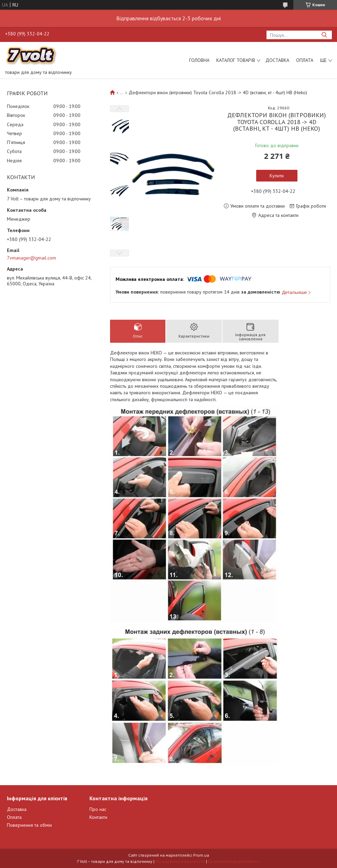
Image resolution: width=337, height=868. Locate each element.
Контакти (98, 817)
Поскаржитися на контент (180, 861)
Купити (277, 176)
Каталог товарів (236, 60)
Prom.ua (201, 855)
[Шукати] (324, 35)
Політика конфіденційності (234, 861)
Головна (199, 60)
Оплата (305, 60)
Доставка (277, 60)
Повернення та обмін (29, 825)
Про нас (98, 809)
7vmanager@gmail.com (31, 258)
